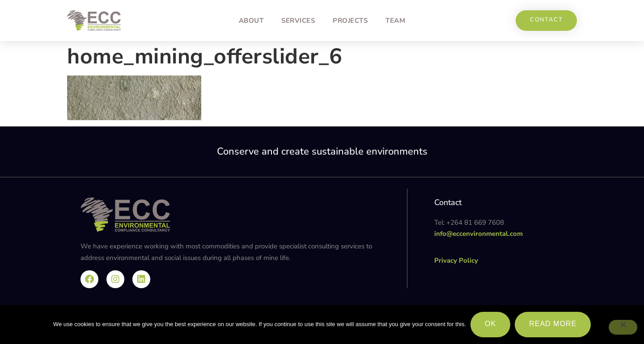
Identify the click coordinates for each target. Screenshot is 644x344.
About (251, 21)
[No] (623, 328)
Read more (553, 324)
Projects (350, 21)
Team (395, 21)
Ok (490, 324)
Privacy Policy (456, 260)
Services (298, 21)
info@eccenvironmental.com (479, 234)
